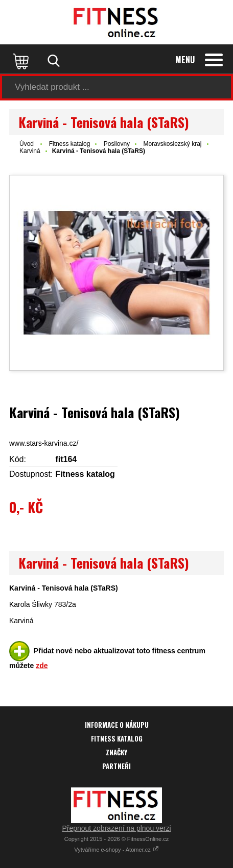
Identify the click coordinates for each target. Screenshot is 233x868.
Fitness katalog (70, 144)
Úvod (27, 144)
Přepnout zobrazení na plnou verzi (116, 828)
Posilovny (117, 144)
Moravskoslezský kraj (172, 144)
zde (42, 666)
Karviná (30, 151)
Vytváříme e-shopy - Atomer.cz (116, 850)
